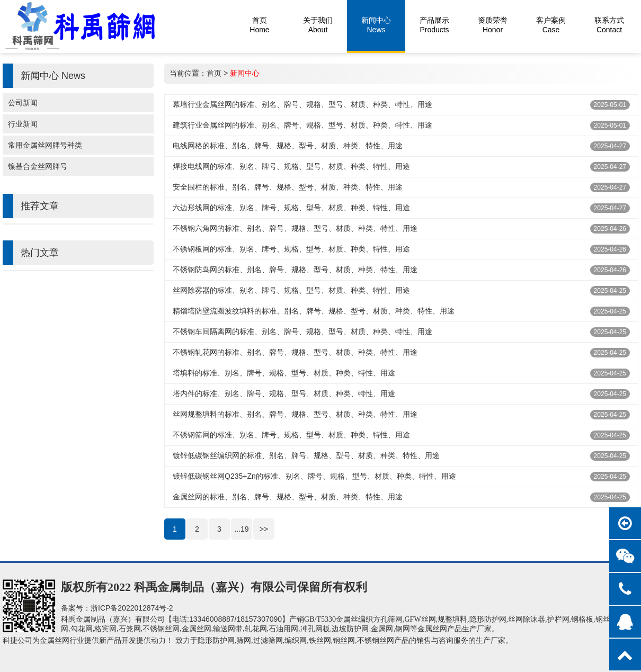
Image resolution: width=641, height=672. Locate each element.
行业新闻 (23, 124)
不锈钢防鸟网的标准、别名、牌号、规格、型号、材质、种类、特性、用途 (295, 270)
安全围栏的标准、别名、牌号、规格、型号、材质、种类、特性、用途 (288, 187)
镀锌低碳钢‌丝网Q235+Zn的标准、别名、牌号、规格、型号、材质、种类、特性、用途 (314, 476)
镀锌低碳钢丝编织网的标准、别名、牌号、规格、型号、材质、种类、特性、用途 (306, 455)
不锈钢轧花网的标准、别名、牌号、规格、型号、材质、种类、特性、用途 (295, 352)
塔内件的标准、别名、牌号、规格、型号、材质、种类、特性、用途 (284, 393)
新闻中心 (245, 73)
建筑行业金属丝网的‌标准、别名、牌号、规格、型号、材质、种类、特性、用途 (302, 125)
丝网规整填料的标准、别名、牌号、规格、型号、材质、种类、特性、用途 (295, 414)
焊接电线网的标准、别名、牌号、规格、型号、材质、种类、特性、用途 (291, 166)
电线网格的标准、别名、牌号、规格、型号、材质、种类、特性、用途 (288, 146)
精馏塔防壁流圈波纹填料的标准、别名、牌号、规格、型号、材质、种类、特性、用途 (314, 311)
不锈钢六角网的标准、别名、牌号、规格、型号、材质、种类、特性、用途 (295, 228)
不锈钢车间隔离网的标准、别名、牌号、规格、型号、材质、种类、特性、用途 (302, 331)
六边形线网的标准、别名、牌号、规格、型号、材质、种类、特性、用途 (291, 208)
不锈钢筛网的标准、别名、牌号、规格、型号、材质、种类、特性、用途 (291, 435)
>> (264, 529)
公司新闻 (23, 103)
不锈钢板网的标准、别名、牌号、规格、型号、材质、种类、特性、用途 (291, 249)
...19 (241, 529)
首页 (214, 73)
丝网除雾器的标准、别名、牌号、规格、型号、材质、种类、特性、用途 (291, 290)
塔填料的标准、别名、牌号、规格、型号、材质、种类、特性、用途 (284, 373)
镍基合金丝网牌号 (38, 166)
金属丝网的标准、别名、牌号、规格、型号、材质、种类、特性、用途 (288, 497)
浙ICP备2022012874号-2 (132, 608)
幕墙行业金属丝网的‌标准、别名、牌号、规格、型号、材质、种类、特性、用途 (302, 104)
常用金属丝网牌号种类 (45, 145)
